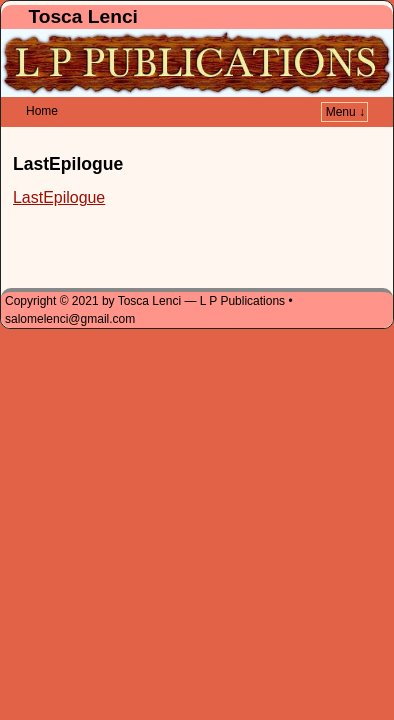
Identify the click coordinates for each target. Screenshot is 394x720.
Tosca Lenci (82, 16)
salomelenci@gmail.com (70, 289)
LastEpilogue (59, 167)
